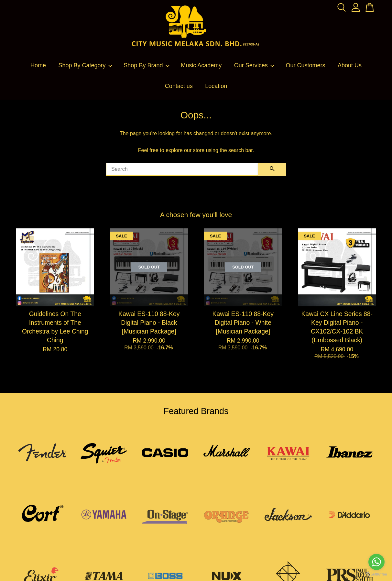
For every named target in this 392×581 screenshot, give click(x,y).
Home (38, 65)
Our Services (255, 65)
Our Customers (306, 65)
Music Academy (201, 65)
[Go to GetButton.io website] (376, 574)
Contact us (179, 86)
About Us (350, 65)
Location (216, 86)
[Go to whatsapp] (376, 562)
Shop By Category (85, 65)
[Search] (182, 169)
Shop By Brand (147, 65)
